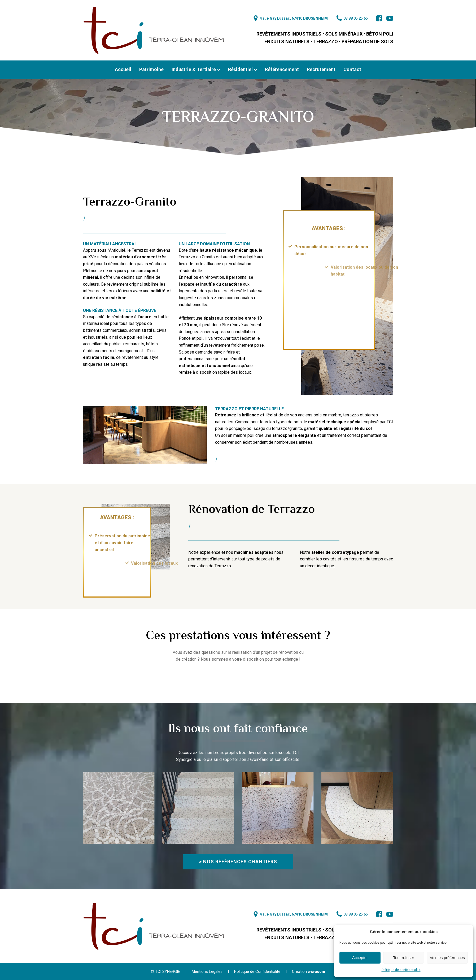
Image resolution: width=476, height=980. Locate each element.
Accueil (123, 69)
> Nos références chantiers (238, 862)
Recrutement (321, 69)
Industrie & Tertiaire (196, 69)
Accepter (360, 958)
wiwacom (316, 972)
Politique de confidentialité (401, 970)
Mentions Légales (207, 972)
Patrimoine (151, 69)
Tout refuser (403, 958)
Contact (352, 69)
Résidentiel (243, 69)
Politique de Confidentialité (257, 972)
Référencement (282, 69)
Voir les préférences (447, 958)
